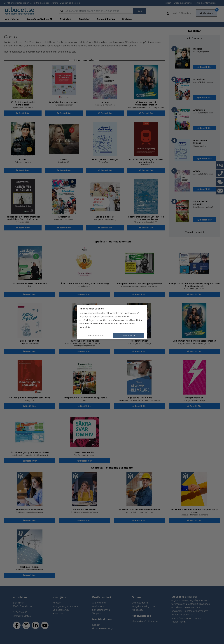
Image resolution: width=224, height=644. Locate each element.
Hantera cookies (96, 335)
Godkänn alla (128, 335)
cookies (97, 313)
